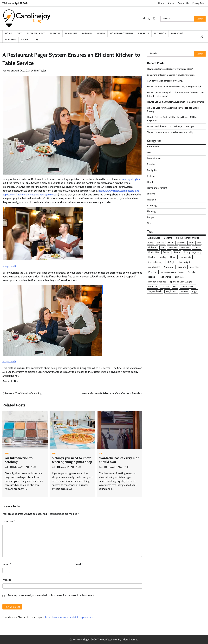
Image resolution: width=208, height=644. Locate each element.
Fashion (87, 33)
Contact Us (183, 3)
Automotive (153, 146)
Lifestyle (144, 33)
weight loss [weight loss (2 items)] (171, 291)
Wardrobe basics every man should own (119, 460)
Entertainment (36, 33)
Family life (71, 33)
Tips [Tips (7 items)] (175, 287)
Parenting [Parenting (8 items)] (182, 267)
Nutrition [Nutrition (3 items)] (168, 267)
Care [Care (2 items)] (151, 243)
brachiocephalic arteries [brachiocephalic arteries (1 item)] (188, 238)
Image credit (9, 266)
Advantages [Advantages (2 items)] (154, 238)
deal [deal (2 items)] (199, 243)
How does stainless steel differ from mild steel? (170, 69)
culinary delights (131, 179)
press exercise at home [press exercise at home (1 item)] (172, 272)
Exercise (55, 33)
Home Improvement (122, 33)
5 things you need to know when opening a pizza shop (72, 460)
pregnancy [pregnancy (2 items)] (195, 267)
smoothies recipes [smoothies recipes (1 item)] (157, 282)
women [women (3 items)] (184, 291)
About (171, 3)
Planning (10, 40)
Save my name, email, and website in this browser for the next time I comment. (51, 595)
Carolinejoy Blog (79, 640)
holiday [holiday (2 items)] (162, 257)
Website (7, 580)
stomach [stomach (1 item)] (153, 287)
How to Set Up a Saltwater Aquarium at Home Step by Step (176, 102)
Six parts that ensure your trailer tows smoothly (170, 132)
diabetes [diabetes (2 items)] (153, 247)
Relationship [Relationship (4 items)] (165, 277)
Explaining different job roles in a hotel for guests (171, 75)
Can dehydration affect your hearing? (165, 81)
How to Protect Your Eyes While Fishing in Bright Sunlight (175, 87)
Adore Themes (130, 640)
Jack (7, 467)
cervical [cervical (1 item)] (161, 243)
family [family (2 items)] (197, 247)
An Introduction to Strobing (19, 460)
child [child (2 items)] (170, 243)
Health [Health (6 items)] (152, 257)
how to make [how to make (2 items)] (185, 257)
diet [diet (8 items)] (163, 247)
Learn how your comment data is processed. (70, 617)
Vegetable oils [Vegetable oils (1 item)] (155, 291)
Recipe (25, 40)
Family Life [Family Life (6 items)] (153, 252)
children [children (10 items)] (181, 243)
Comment (9, 521)
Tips (36, 40)
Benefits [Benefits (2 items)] (168, 238)
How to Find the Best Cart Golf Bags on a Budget (171, 126)
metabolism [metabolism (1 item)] (154, 267)
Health (101, 33)
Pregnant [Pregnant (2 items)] (153, 272)
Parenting (177, 33)
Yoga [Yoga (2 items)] (194, 291)
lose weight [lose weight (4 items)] (185, 262)
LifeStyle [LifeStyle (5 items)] (171, 262)
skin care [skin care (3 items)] (179, 277)
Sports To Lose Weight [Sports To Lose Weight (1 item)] (181, 282)
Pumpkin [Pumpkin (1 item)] (192, 272)
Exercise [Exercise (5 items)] (172, 247)
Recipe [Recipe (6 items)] (152, 277)
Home (161, 3)
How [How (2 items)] (172, 257)
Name (7, 564)
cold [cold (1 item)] (191, 243)
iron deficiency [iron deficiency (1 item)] (155, 262)
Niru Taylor (40, 71)
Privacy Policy (199, 3)
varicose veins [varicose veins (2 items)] (188, 287)
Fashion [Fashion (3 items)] (166, 252)
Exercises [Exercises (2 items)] (185, 247)
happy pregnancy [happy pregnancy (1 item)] (193, 252)
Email (79, 564)
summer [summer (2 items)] (165, 287)
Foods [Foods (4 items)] (177, 252)
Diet (19, 33)
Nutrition (160, 33)
